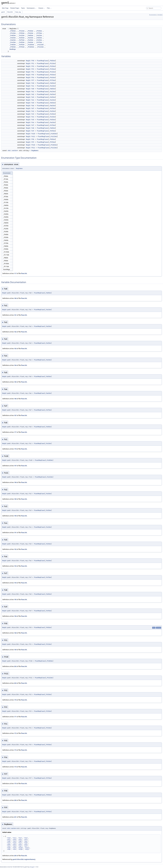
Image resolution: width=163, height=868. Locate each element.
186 (15, 399)
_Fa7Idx (21, 40)
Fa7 (33, 108)
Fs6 (33, 122)
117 (15, 273)
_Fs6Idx (30, 42)
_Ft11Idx (40, 47)
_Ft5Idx (21, 33)
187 (15, 415)
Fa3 (33, 97)
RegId (28, 61)
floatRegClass (42, 61)
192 (15, 549)
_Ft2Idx (30, 31)
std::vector (12, 151)
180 (15, 298)
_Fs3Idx (39, 40)
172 (15, 733)
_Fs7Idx (39, 42)
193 (15, 566)
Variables (160, 15)
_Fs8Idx (13, 45)
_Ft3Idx (39, 31)
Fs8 (33, 128)
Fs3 (33, 114)
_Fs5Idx (21, 42)
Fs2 (33, 111)
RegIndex (19, 168)
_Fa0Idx (30, 35)
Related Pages (15, 8)
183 (15, 349)
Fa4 (33, 100)
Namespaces (31, 8)
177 (15, 432)
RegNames (35, 151)
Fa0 (33, 89)
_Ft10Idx (31, 47)
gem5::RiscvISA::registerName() (24, 859)
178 (15, 449)
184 (15, 365)
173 (15, 750)
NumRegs (13, 49)
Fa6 (33, 106)
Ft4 (33, 72)
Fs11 (33, 136)
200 (15, 800)
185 (15, 382)
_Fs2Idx (30, 40)
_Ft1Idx (21, 31)
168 (15, 633)
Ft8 (33, 139)
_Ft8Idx (13, 47)
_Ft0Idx (13, 31)
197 (15, 466)
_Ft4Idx (13, 33)
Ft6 (33, 77)
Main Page (5, 8)
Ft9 (33, 142)
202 (15, 666)
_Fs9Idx (21, 45)
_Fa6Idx (13, 40)
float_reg (18, 12)
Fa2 (33, 94)
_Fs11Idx (40, 45)
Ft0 (33, 61)
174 (15, 767)
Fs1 (33, 86)
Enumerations (153, 15)
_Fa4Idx (30, 38)
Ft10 (33, 145)
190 (15, 516)
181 (15, 315)
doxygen (32, 867)
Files (49, 8)
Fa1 (33, 92)
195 (15, 599)
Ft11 (33, 148)
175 (15, 783)
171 (15, 717)
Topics (23, 8)
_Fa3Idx (21, 38)
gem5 (3, 12)
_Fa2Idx (13, 38)
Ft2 (33, 66)
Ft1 (33, 63)
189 (15, 499)
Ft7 (33, 80)
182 (15, 332)
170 (15, 700)
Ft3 (33, 69)
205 (15, 856)
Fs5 (33, 120)
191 (15, 533)
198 (15, 482)
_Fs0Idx (13, 35)
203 (15, 683)
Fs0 (33, 83)
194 (15, 583)
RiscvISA (10, 12)
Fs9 (33, 131)
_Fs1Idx (21, 35)
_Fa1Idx (39, 35)
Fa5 (33, 103)
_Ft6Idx (30, 33)
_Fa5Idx (39, 38)
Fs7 (33, 125)
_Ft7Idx (39, 33)
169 (15, 650)
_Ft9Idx (21, 47)
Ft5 (33, 75)
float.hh (24, 273)
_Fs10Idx (31, 45)
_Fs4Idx (13, 42)
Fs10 (33, 134)
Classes (42, 8)
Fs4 (33, 117)
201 (15, 817)
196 (15, 616)
